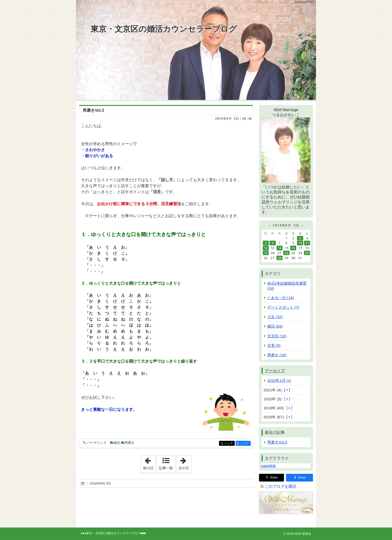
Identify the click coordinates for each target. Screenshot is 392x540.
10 (300, 243)
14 (279, 248)
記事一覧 (166, 468)
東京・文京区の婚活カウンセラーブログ (164, 29)
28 (279, 258)
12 (266, 248)
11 (307, 243)
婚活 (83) (275, 326)
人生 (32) (275, 317)
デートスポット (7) (283, 307)
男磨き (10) (277, 355)
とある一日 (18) (281, 298)
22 (286, 253)
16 (293, 248)
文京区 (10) (277, 336)
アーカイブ (275, 371)
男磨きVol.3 (93, 110)
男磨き (130, 443)
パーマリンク (96, 443)
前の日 (149, 463)
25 (307, 253)
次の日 (185, 463)
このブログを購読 (280, 486)
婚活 (117, 443)
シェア (229, 444)
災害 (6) (274, 345)
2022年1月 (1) (279, 380)
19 (266, 253)
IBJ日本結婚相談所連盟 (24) (287, 286)
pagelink (269, 466)
